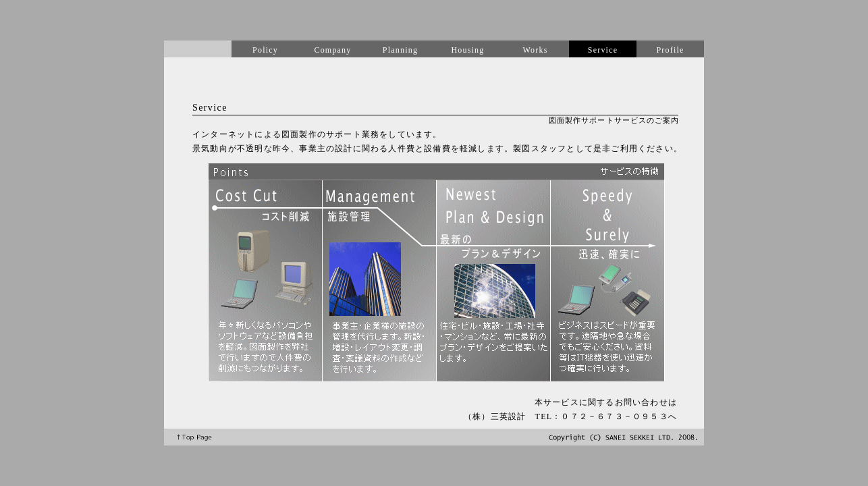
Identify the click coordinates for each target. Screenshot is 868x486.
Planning (400, 50)
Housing (467, 50)
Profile (670, 50)
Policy (265, 50)
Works (535, 50)
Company (332, 50)
